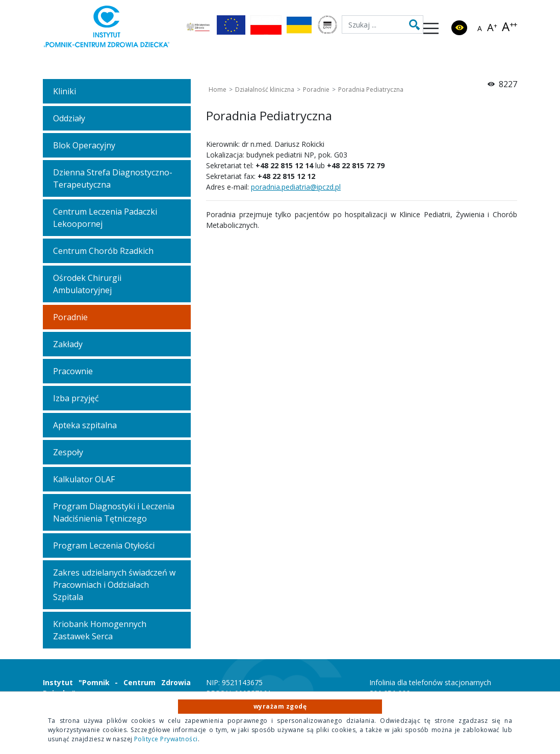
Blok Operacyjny (84, 145)
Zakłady (68, 344)
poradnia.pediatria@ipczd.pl (296, 187)
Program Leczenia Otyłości (104, 545)
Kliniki (65, 91)
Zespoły (68, 452)
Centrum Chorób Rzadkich (103, 251)
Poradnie (70, 317)
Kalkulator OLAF (84, 479)
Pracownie (73, 371)
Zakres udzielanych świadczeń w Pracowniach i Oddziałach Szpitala (114, 585)
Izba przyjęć (76, 398)
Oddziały (69, 118)
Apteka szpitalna (85, 425)
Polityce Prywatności (166, 739)
